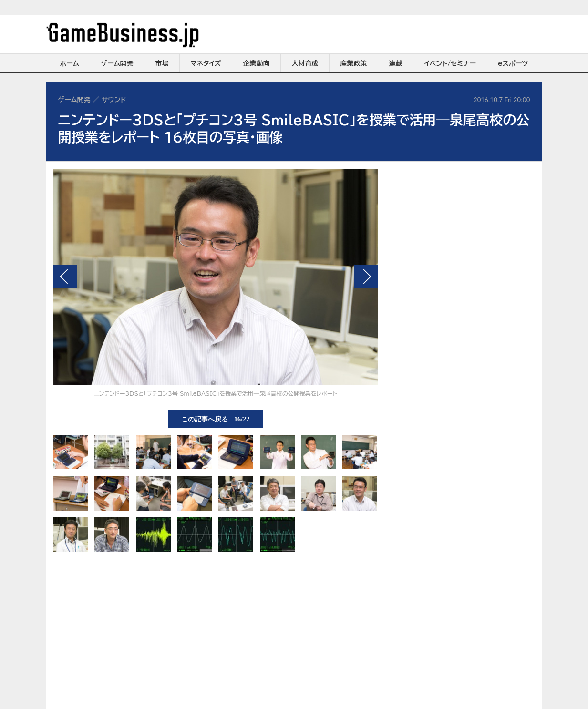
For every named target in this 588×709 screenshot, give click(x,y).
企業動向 (257, 63)
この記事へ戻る (215, 419)
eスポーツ (513, 63)
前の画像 (65, 277)
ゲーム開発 (117, 63)
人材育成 (305, 63)
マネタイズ (206, 63)
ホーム (69, 63)
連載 (396, 63)
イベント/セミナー (450, 63)
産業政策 (354, 63)
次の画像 (366, 277)
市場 (162, 63)
